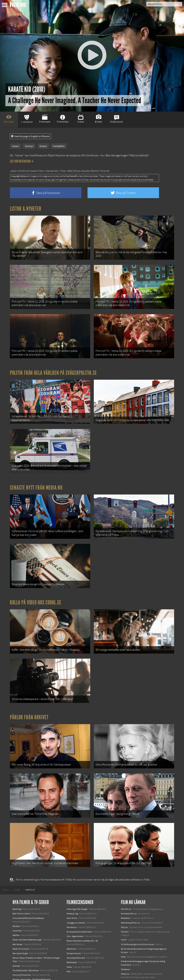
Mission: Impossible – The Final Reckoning (32, 961)
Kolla (123, 938)
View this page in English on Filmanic (30, 136)
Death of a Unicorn (21, 930)
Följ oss (124, 909)
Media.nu (125, 955)
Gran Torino (72, 900)
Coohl (124, 921)
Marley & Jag (72, 895)
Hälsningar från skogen (77, 891)
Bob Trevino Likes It (21, 895)
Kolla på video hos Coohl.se (36, 592)
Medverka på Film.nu (130, 904)
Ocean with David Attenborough (27, 921)
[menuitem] (6, 871)
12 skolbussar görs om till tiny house (137, 926)
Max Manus (72, 909)
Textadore (125, 951)
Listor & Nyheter (26, 209)
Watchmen (72, 930)
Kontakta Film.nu (129, 895)
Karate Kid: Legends (22, 974)
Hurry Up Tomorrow (22, 956)
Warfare (16, 917)
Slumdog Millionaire (76, 939)
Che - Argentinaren (75, 918)
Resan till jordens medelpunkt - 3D (82, 922)
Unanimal (17, 912)
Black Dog (17, 891)
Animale (16, 947)
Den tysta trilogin (20, 935)
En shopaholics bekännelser (79, 913)
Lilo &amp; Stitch (20, 969)
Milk (69, 953)
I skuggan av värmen (76, 904)
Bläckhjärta (72, 944)
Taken (69, 949)
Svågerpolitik (127, 963)
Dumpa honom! (74, 935)
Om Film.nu (126, 891)
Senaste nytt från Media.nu (36, 480)
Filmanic (125, 913)
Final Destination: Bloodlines (26, 952)
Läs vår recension (22, 161)
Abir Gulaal (17, 926)
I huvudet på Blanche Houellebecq (28, 900)
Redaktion (126, 900)
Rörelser (16, 908)
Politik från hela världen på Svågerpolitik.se (53, 368)
